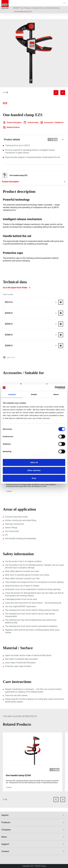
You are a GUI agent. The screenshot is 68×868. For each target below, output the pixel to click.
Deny (34, 478)
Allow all (34, 462)
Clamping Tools (38, 8)
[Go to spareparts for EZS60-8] (61, 335)
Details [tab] (34, 394)
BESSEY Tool (18, 8)
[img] (34, 53)
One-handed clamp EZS (23, 12)
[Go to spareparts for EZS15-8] (61, 302)
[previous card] (56, 800)
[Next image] (63, 93)
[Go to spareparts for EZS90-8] (61, 346)
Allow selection (34, 470)
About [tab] (56, 394)
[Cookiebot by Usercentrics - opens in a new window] (55, 388)
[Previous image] (56, 93)
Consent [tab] (12, 394)
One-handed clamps (52, 8)
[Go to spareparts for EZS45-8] (61, 324)
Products (28, 8)
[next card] (63, 800)
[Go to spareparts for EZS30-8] (61, 313)
